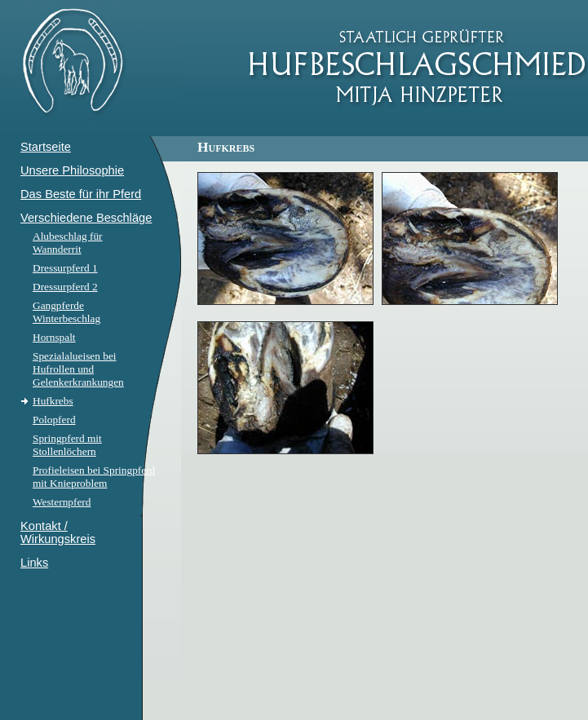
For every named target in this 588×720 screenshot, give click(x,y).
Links (34, 563)
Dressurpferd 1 (65, 268)
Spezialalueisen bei (75, 356)
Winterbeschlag (66, 318)
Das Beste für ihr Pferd (81, 194)
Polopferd (54, 420)
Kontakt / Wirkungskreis (58, 532)
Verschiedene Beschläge (86, 218)
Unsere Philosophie (72, 170)
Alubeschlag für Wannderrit (68, 243)
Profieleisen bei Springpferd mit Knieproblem (94, 477)
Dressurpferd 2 (65, 287)
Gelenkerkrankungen (78, 382)
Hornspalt (54, 337)
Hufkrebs (53, 401)
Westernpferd (62, 502)
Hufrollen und (63, 369)
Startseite (46, 147)
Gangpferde (58, 305)
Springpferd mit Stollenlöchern (67, 445)
